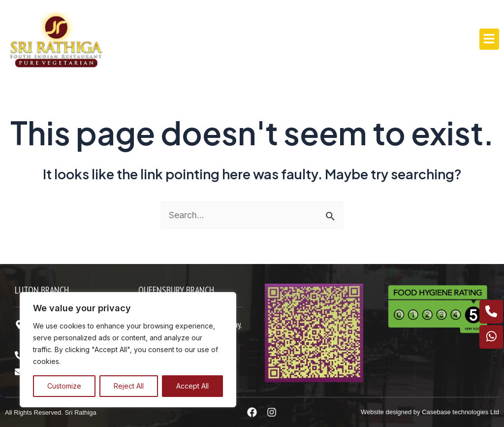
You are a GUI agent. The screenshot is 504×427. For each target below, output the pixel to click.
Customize (64, 386)
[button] (489, 39)
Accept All (192, 386)
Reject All (129, 386)
